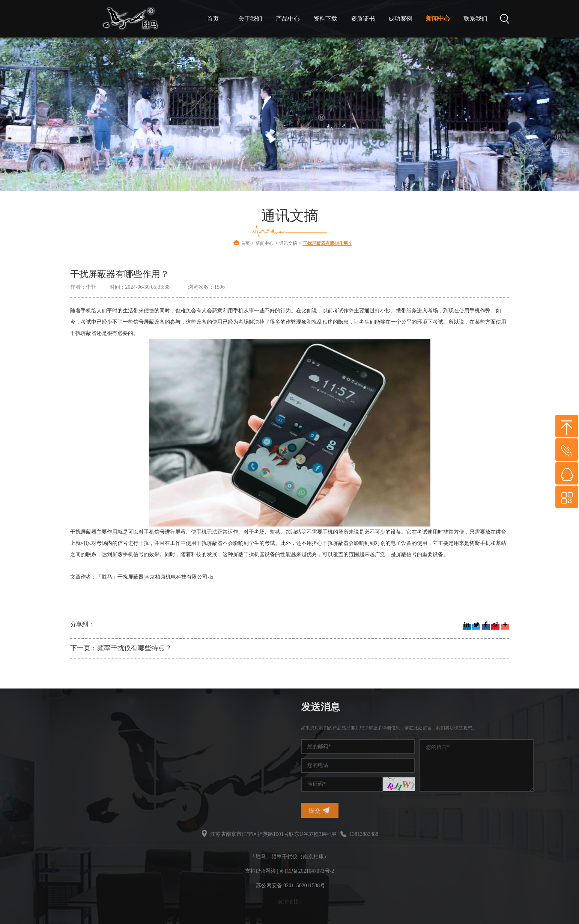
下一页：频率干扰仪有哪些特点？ (121, 648)
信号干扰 (24, 742)
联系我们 (475, 19)
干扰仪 (21, 729)
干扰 (68, 769)
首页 (213, 19)
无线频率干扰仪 (32, 769)
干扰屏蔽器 (75, 756)
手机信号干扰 (78, 742)
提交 (427, 811)
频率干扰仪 (75, 729)
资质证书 (363, 19)
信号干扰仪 (26, 756)
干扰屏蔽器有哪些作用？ (328, 243)
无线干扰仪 (75, 783)
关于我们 (250, 19)
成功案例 (400, 19)
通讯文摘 (288, 243)
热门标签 (33, 707)
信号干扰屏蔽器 (32, 783)
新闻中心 (438, 19)
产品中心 (288, 19)
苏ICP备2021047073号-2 (307, 871)
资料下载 (325, 19)
